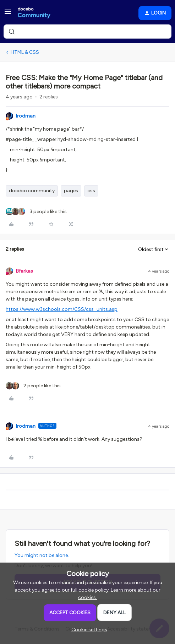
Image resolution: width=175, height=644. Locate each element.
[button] (8, 14)
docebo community (32, 191)
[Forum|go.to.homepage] (34, 13)
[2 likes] (33, 386)
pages (71, 191)
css (91, 191)
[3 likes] (36, 212)
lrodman (26, 116)
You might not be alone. (42, 555)
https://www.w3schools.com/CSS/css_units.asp (62, 309)
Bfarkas (24, 271)
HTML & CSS (25, 52)
